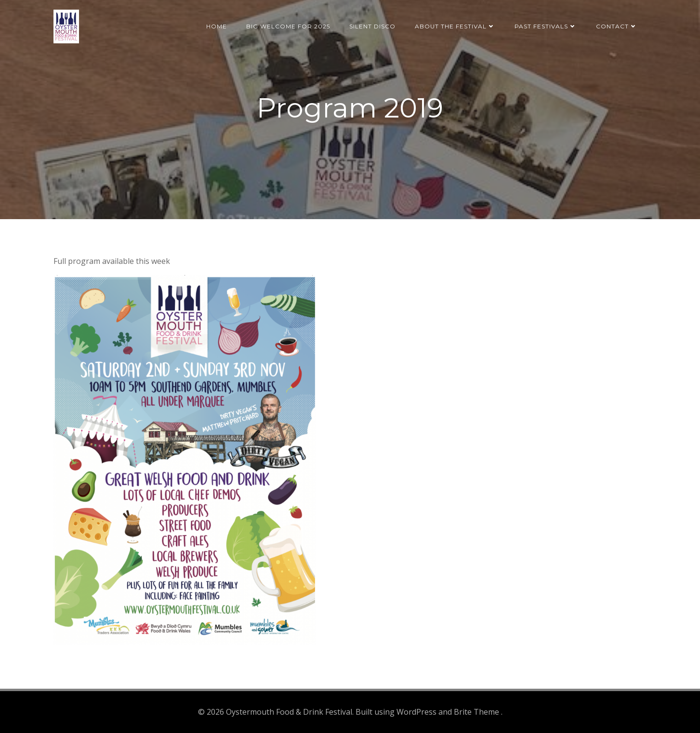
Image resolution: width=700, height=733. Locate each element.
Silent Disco (372, 26)
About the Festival (455, 26)
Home (217, 26)
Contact (617, 26)
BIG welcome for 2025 (288, 26)
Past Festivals (546, 26)
